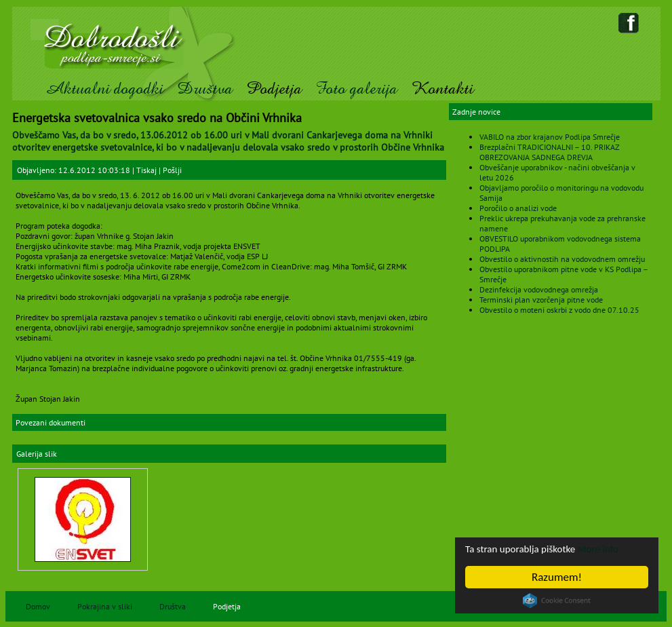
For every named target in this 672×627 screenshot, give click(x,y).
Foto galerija (356, 89)
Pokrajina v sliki (105, 606)
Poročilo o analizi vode (518, 208)
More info (616, 549)
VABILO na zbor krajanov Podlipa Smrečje (550, 137)
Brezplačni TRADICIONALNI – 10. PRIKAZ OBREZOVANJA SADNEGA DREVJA (549, 152)
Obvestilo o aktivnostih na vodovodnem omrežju (562, 259)
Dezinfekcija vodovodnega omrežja (539, 289)
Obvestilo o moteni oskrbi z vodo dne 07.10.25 (559, 310)
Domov (38, 606)
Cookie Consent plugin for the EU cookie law (557, 601)
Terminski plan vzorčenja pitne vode (541, 300)
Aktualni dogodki (104, 89)
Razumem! (557, 577)
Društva (205, 89)
